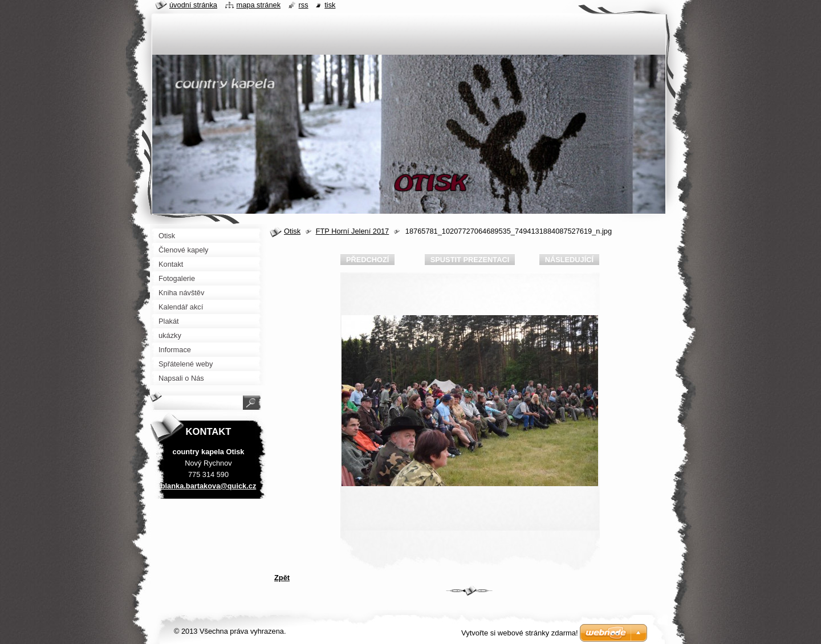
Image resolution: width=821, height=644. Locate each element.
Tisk (330, 5)
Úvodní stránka (193, 5)
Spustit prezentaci (470, 260)
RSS (304, 5)
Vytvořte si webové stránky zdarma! (520, 633)
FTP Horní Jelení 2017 (353, 231)
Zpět (282, 578)
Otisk (292, 231)
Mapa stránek (259, 5)
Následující (569, 260)
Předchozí (367, 260)
